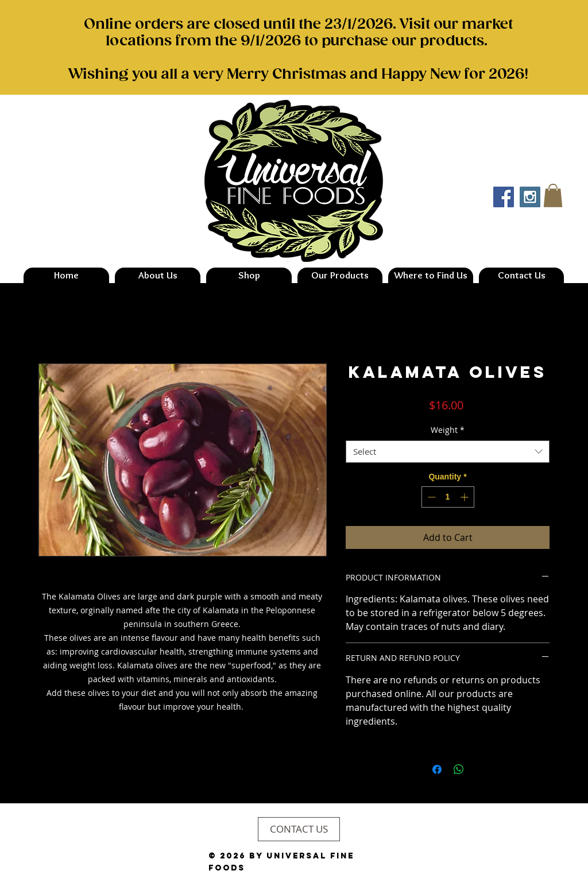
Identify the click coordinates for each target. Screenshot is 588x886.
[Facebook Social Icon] (504, 197)
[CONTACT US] (299, 829)
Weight (448, 430)
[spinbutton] (448, 497)
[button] (553, 196)
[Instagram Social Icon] (530, 197)
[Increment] (465, 497)
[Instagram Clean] (120, 854)
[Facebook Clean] (120, 840)
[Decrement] (430, 497)
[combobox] (448, 452)
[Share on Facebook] (437, 769)
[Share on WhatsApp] (459, 769)
